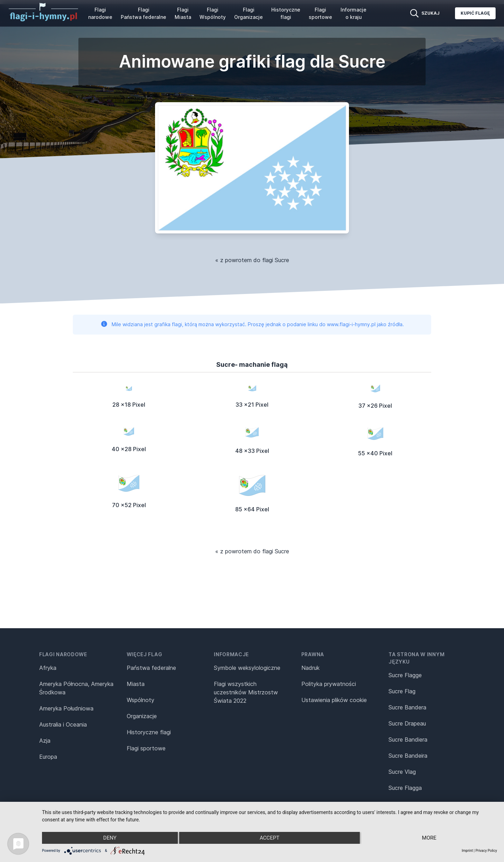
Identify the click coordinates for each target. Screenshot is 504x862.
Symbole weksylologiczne (247, 668)
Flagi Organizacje (248, 13)
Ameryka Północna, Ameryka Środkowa (76, 688)
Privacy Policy (486, 851)
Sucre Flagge (405, 675)
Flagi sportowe (320, 13)
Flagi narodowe (100, 13)
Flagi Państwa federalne (143, 13)
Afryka (48, 668)
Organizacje (142, 716)
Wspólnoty (141, 700)
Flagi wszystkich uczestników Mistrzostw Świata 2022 (246, 692)
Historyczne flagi (286, 13)
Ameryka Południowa (66, 708)
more (429, 838)
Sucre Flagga (405, 788)
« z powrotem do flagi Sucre (252, 260)
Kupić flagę (475, 13)
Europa (48, 757)
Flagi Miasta (183, 13)
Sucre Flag (402, 691)
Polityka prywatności (329, 684)
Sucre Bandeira (408, 756)
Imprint (467, 851)
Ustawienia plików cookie (334, 700)
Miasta (136, 684)
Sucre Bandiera (408, 740)
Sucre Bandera (407, 707)
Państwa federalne (151, 668)
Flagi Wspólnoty (213, 13)
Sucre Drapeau (407, 723)
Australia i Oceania (63, 724)
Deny (110, 838)
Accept (269, 838)
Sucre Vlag (402, 772)
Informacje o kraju (353, 13)
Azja (45, 741)
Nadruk (310, 668)
